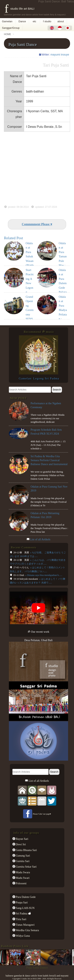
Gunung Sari (23, 856)
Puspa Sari (22, 902)
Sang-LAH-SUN (25, 908)
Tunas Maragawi (25, 925)
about (61, 21)
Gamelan (7, 21)
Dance (22, 21)
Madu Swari (22, 878)
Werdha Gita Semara (27, 930)
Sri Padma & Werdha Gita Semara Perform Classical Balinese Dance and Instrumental (49, 460)
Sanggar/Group (11, 28)
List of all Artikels (40, 539)
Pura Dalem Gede (25, 897)
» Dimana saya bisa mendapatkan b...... (44, 575)
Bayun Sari (22, 839)
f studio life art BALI (19, 9)
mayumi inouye (60, 55)
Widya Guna (23, 936)
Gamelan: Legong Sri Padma (39, 378)
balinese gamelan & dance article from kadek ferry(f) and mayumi (37, 976)
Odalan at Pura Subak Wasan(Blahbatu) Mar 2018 (30, 261)
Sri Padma (21, 913)
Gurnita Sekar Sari (26, 867)
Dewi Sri (21, 844)
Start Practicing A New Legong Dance (30, 283)
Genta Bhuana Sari (26, 850)
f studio (47, 21)
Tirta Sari (21, 919)
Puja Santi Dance (23, 44)
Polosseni (21, 883)
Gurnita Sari (22, 861)
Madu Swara (23, 872)
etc (34, 21)
